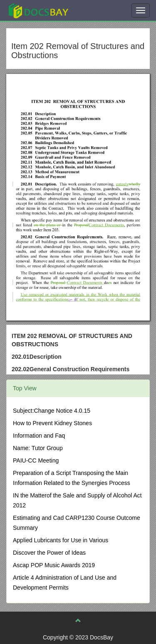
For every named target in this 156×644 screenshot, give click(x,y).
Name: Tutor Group (38, 448)
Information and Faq (39, 436)
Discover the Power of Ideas (49, 553)
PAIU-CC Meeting (36, 460)
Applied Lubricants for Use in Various (61, 540)
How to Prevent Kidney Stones (52, 423)
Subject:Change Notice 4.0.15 (52, 411)
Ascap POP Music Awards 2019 (54, 565)
